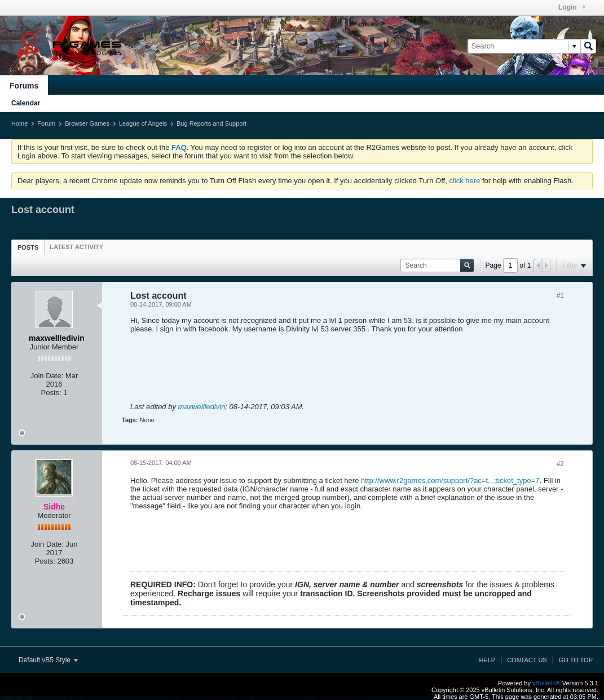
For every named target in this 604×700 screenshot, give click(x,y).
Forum (46, 123)
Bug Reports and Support (211, 123)
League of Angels (143, 123)
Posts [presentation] (28, 247)
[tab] (28, 247)
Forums (24, 86)
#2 (560, 464)
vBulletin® (546, 683)
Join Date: (47, 376)
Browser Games (87, 123)
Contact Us (527, 660)
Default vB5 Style (48, 660)
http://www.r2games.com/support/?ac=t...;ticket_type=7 (450, 480)
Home (19, 123)
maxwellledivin (202, 407)
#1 (560, 295)
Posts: (51, 393)
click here (464, 181)
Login (572, 7)
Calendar (26, 103)
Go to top (576, 660)
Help (487, 660)
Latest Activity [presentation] (76, 247)
